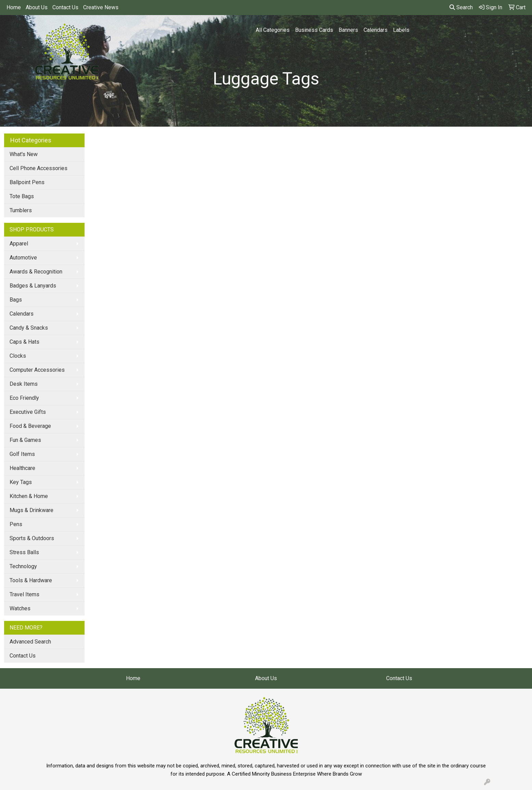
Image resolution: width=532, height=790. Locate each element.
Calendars (376, 30)
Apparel (19, 244)
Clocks (18, 356)
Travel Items (24, 594)
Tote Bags (22, 196)
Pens (16, 524)
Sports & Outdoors (32, 538)
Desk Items (24, 384)
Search (461, 7)
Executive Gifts (28, 412)
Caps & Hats (24, 342)
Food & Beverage (30, 426)
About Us (37, 7)
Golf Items (22, 454)
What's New (24, 154)
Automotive (23, 258)
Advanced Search (30, 642)
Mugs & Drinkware (31, 510)
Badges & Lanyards (33, 286)
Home (14, 7)
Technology (23, 566)
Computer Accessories (37, 370)
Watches (20, 608)
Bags (16, 300)
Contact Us (65, 7)
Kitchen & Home (29, 496)
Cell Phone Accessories (39, 168)
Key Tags (21, 482)
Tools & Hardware (31, 580)
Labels (401, 30)
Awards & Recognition (36, 272)
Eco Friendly (24, 398)
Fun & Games (25, 440)
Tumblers (21, 210)
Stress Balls (24, 552)
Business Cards (314, 30)
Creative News (101, 7)
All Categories (273, 30)
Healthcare (22, 468)
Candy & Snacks (29, 328)
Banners (348, 30)
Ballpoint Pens (27, 182)
